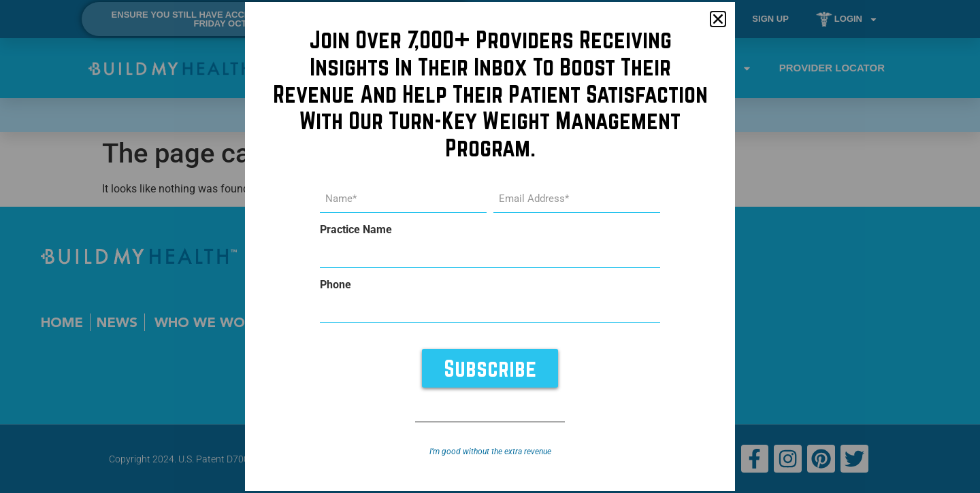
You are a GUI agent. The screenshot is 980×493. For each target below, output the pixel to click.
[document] (490, 247)
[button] (718, 20)
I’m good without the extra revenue (490, 451)
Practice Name (356, 230)
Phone (336, 285)
